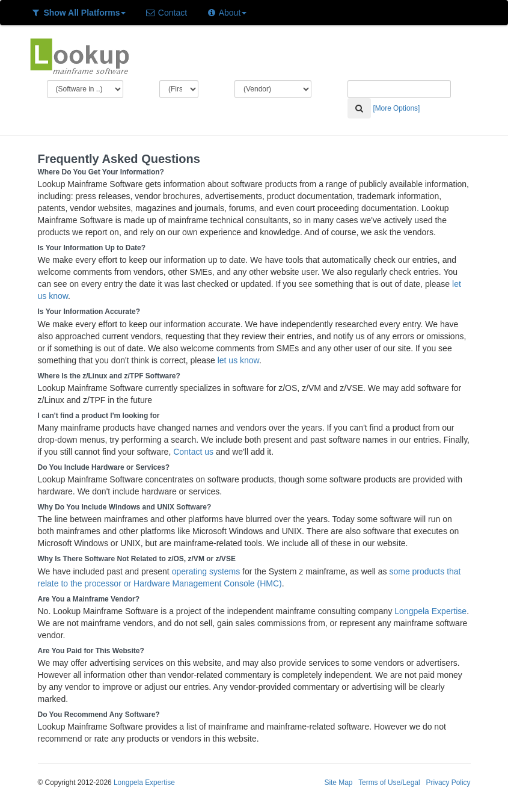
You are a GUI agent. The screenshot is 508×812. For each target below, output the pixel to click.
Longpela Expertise (430, 611)
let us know (238, 360)
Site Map (338, 783)
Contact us (193, 452)
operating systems (206, 571)
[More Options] (396, 108)
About (226, 13)
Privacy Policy (448, 783)
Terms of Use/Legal (389, 783)
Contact (166, 13)
